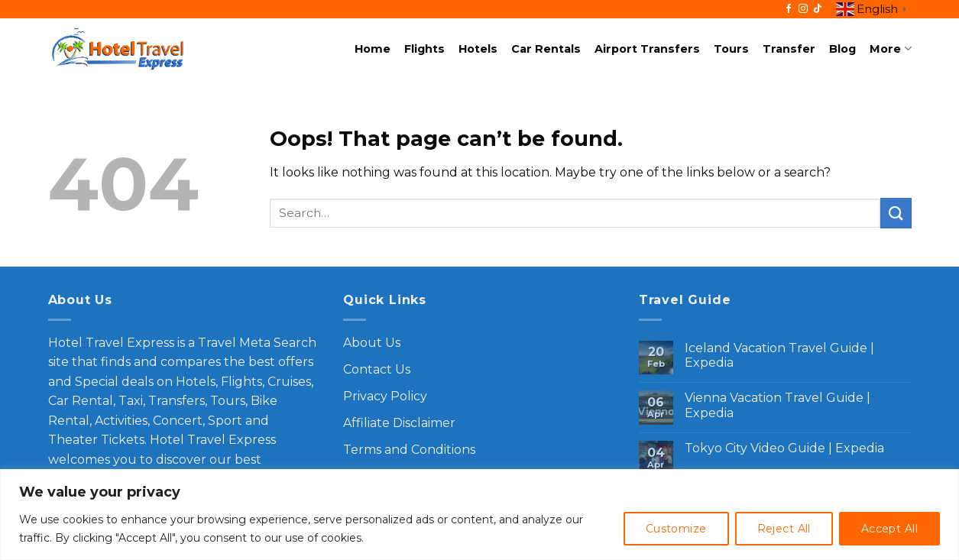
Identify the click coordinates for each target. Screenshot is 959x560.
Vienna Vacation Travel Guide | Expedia (778, 405)
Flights (424, 49)
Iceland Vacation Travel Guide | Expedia (779, 355)
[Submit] (896, 213)
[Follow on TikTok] (818, 9)
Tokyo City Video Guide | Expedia (784, 448)
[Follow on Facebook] (789, 9)
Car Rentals (546, 49)
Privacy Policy (385, 396)
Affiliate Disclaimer (399, 423)
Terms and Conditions (409, 450)
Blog (842, 49)
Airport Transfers (647, 49)
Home (373, 49)
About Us (372, 343)
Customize (676, 529)
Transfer (789, 49)
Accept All (889, 529)
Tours (731, 49)
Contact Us (377, 369)
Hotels (478, 49)
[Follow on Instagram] (803, 9)
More (890, 49)
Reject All (784, 529)
